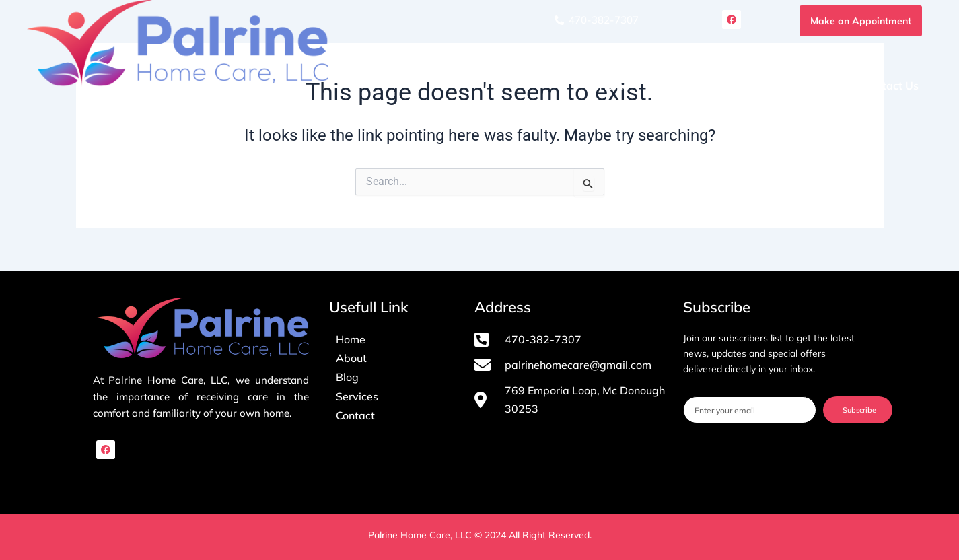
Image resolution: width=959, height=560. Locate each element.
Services (758, 85)
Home (614, 85)
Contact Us (891, 85)
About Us (679, 85)
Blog (824, 85)
